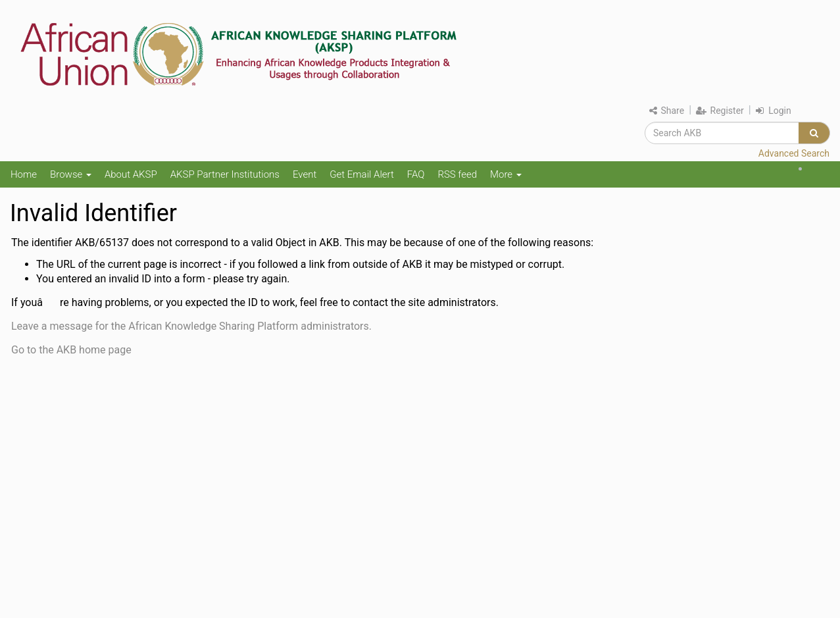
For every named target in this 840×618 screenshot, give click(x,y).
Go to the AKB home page (71, 350)
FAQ (416, 174)
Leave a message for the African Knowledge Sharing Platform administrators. (191, 326)
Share (667, 111)
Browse (71, 174)
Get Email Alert (362, 174)
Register (720, 111)
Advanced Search (794, 153)
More (506, 174)
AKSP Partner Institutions (225, 174)
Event (305, 174)
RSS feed (457, 174)
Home (24, 174)
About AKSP (131, 174)
